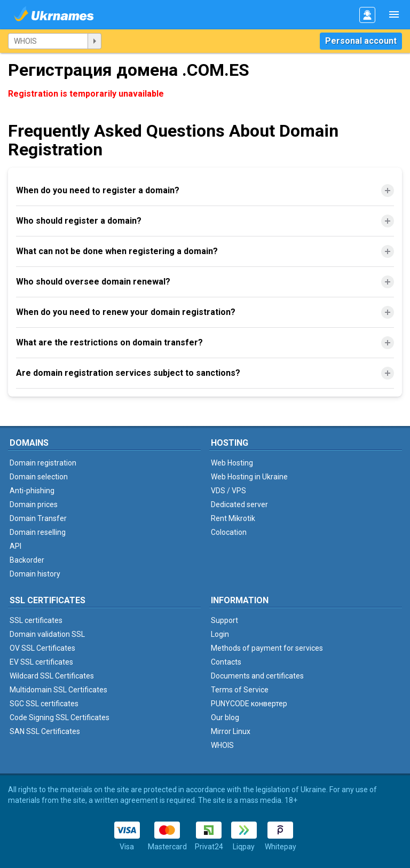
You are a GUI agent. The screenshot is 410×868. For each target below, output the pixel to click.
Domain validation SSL (47, 634)
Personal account (361, 41)
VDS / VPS (228, 491)
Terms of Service (240, 690)
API (15, 546)
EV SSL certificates (41, 662)
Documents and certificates (257, 676)
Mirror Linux (231, 731)
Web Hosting (232, 463)
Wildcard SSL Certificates (52, 676)
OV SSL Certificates (42, 648)
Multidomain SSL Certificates (58, 690)
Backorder (27, 560)
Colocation (229, 532)
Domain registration (43, 463)
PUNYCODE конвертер (249, 704)
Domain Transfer (38, 518)
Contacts (226, 662)
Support (224, 620)
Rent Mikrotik (233, 518)
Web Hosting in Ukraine (249, 477)
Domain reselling (38, 532)
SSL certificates (36, 620)
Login (220, 634)
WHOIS (222, 745)
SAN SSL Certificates (45, 731)
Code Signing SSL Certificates (60, 717)
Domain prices (34, 504)
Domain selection (39, 477)
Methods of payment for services (267, 648)
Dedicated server (239, 504)
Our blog (225, 717)
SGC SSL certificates (44, 704)
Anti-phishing (32, 491)
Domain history (35, 574)
